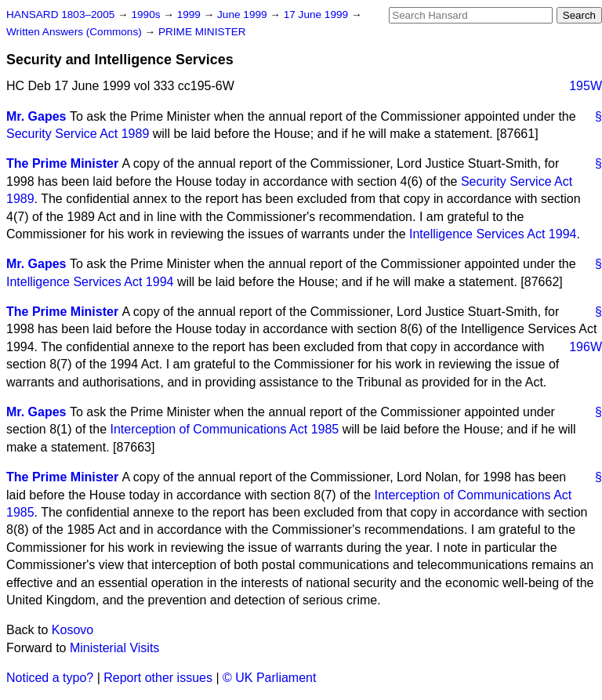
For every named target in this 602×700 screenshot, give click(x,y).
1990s (147, 15)
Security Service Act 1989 (78, 134)
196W (586, 347)
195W (586, 86)
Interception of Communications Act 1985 (225, 429)
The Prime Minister (62, 163)
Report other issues (158, 678)
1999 (190, 15)
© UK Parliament (269, 678)
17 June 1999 (317, 15)
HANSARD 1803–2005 (60, 15)
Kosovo (73, 630)
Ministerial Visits (114, 648)
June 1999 (243, 15)
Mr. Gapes (36, 116)
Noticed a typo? (50, 678)
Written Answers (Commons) (76, 32)
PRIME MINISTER (202, 32)
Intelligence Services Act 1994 (493, 234)
